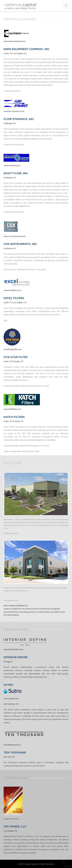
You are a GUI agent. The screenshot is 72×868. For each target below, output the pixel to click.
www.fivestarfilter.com (13, 349)
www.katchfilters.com (12, 409)
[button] (66, 5)
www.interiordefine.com (13, 649)
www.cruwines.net (11, 819)
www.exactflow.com (12, 166)
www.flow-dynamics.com (14, 111)
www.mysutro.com (11, 699)
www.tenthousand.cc (12, 745)
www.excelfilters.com (12, 290)
